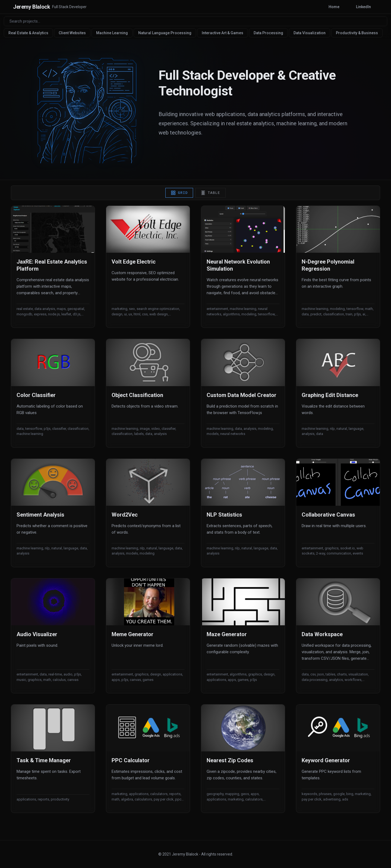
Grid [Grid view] (179, 196)
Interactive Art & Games (224, 33)
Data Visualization (311, 33)
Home (323, 7)
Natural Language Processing (166, 33)
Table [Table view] (211, 196)
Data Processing (270, 33)
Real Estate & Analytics (30, 33)
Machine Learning (114, 33)
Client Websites (74, 33)
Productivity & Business (359, 33)
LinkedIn (360, 7)
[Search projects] (195, 21)
